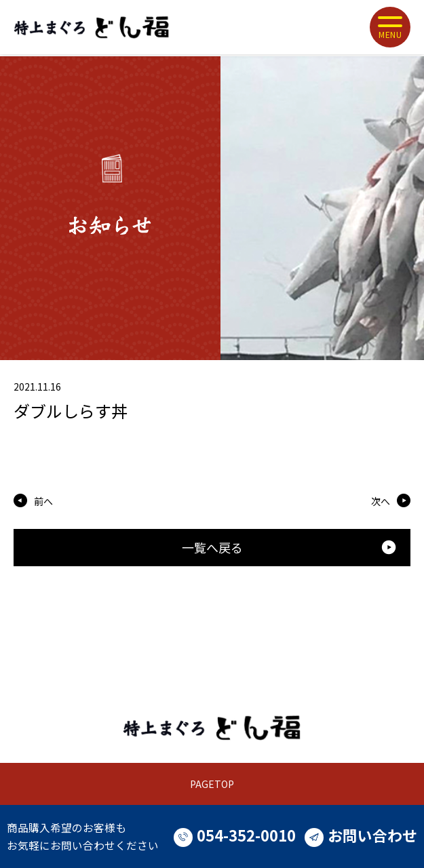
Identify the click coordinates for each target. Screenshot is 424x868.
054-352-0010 (235, 835)
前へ (43, 501)
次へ (381, 501)
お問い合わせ (361, 835)
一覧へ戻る (289, 547)
